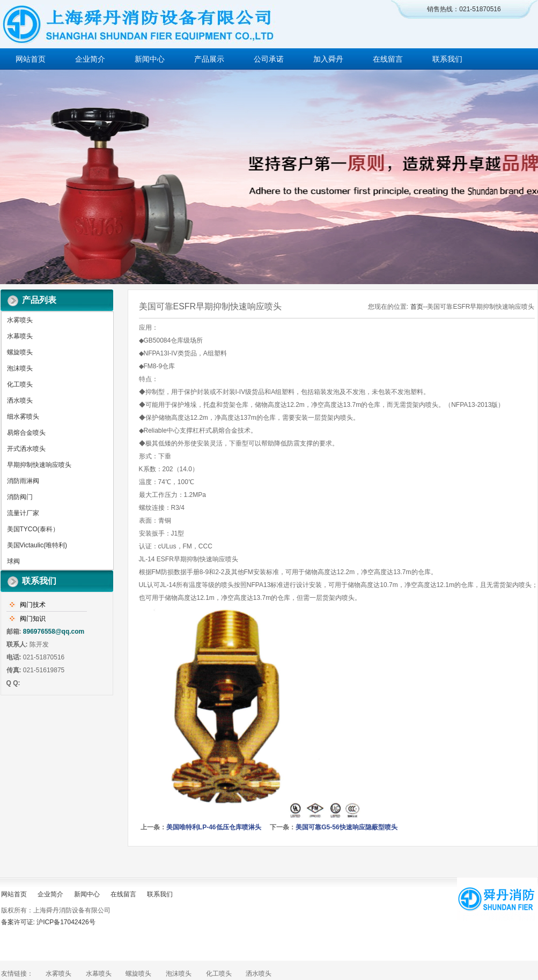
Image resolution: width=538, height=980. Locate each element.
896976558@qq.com (54, 632)
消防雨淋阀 (23, 481)
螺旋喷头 (20, 352)
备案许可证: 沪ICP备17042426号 (48, 922)
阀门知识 (33, 619)
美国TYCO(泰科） (33, 529)
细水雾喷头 (23, 417)
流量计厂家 (23, 513)
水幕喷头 (20, 336)
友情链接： (17, 974)
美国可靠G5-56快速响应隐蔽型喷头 (346, 827)
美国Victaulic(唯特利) (37, 545)
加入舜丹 (328, 59)
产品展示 (209, 59)
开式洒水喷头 (26, 449)
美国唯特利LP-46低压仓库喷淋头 (214, 827)
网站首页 (31, 59)
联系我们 (447, 59)
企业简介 (90, 59)
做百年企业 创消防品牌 (269, 177)
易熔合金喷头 (26, 433)
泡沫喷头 (20, 368)
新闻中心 (150, 59)
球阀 (13, 561)
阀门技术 (33, 605)
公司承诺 (269, 59)
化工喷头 (20, 384)
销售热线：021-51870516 (464, 9)
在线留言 (388, 59)
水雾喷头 (20, 320)
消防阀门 (20, 497)
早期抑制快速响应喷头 (39, 465)
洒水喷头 (20, 400)
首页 (417, 307)
